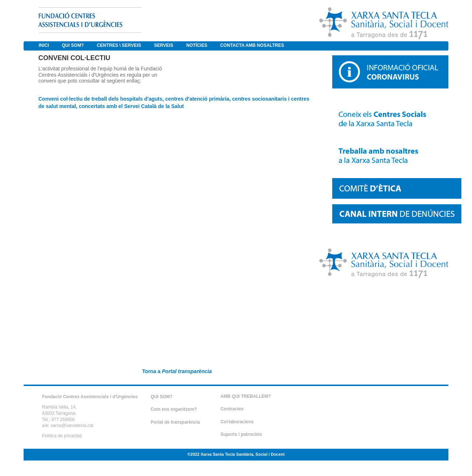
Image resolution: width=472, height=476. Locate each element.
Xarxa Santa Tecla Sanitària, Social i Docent (243, 454)
